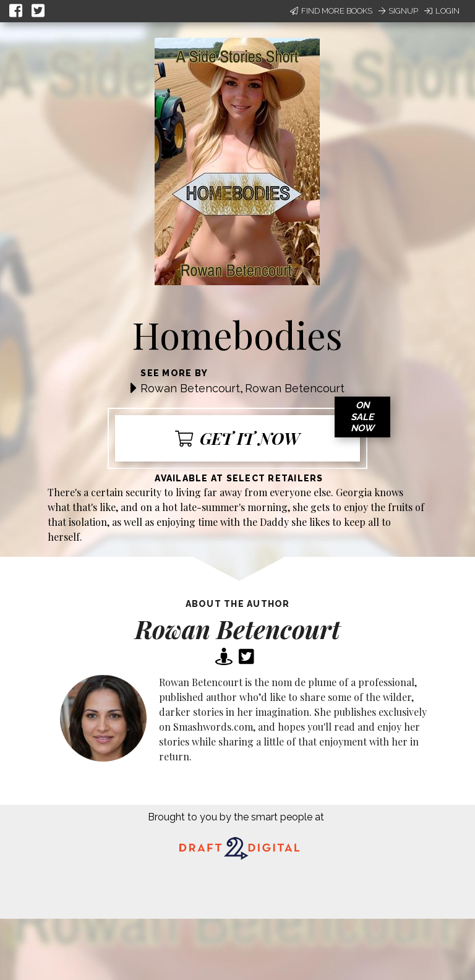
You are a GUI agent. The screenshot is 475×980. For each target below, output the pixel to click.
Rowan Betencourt (190, 388)
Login (442, 11)
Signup (398, 11)
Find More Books (331, 11)
